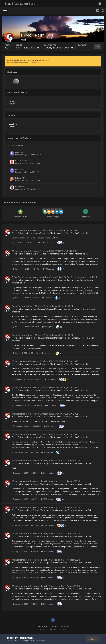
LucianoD (37, 233)
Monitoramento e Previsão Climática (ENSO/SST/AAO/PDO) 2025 (45, 230)
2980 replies (47, 473)
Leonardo (19, 152)
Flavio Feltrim (18, 233)
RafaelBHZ (20, 187)
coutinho (19, 169)
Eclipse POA (20, 178)
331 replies (48, 327)
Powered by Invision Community (53, 630)
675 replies (49, 243)
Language (42, 626)
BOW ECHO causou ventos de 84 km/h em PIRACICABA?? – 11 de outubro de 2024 (55, 277)
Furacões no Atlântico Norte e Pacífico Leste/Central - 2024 (43, 306)
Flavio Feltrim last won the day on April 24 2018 (28, 60)
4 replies (47, 298)
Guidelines (40, 641)
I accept (93, 639)
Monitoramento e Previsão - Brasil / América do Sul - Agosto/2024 (46, 461)
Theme (53, 626)
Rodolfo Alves (21, 161)
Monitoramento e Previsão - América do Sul (69, 233)
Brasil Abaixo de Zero (20, 4)
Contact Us (65, 626)
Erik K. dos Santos (41, 280)
